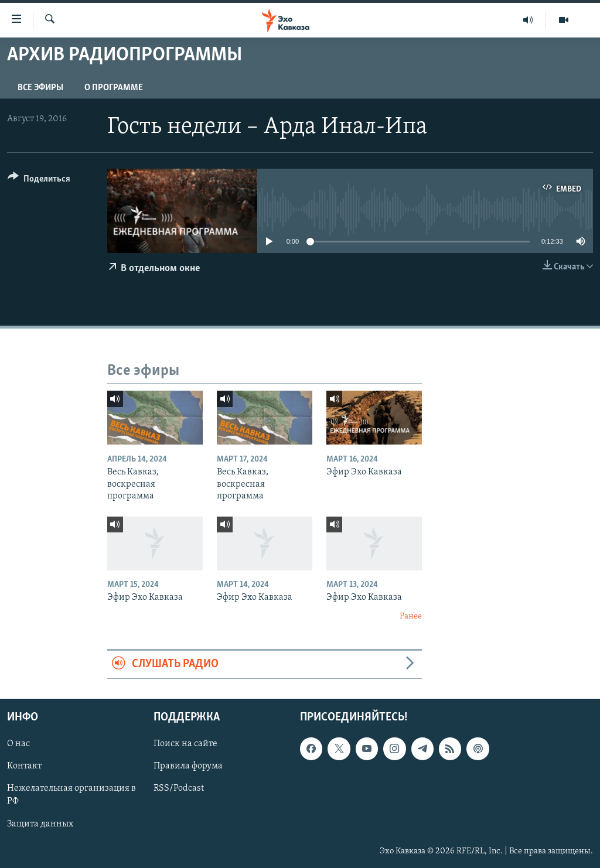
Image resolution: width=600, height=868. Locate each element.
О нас (18, 744)
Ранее (411, 616)
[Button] (39, 181)
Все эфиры (40, 88)
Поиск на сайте (185, 744)
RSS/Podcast (179, 788)
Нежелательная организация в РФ (71, 795)
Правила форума (188, 766)
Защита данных (40, 823)
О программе (114, 88)
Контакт (24, 766)
